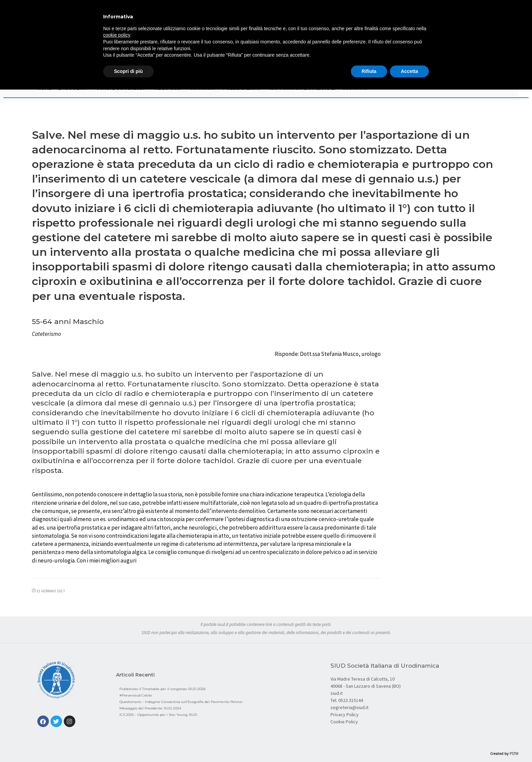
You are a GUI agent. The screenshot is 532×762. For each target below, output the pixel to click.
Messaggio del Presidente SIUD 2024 (150, 708)
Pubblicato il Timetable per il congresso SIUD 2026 (163, 689)
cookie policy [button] (117, 35)
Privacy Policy (345, 715)
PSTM (514, 754)
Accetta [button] (409, 71)
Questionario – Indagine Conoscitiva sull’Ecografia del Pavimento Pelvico (181, 702)
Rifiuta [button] (369, 71)
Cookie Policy (344, 722)
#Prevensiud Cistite (136, 695)
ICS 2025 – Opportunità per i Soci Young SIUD (158, 715)
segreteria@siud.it (349, 707)
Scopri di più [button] (128, 71)
